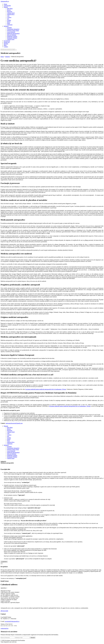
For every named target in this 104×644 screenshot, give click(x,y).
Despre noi (7, 42)
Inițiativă (6, 445)
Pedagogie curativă (12, 36)
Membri (6, 44)
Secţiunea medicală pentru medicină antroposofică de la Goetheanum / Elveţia (46, 389)
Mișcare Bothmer (12, 35)
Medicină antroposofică (13, 33)
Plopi (9, 23)
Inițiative (6, 26)
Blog (5, 45)
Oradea (9, 20)
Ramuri (6, 7)
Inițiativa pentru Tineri (13, 31)
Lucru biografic (11, 32)
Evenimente (7, 41)
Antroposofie (7, 6)
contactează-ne (5, 628)
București (10, 11)
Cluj (8, 16)
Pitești (9, 22)
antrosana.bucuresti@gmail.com (14, 423)
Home (5, 4)
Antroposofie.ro (5, 1)
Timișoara (10, 25)
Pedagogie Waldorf (12, 38)
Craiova (9, 17)
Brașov (9, 10)
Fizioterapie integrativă (13, 29)
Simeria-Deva (11, 14)
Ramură (6, 426)
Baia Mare (10, 9)
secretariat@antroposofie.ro (12, 621)
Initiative (8, 57)
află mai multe (4, 611)
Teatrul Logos (11, 39)
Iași (8, 19)
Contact (6, 47)
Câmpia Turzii (11, 13)
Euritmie (9, 28)
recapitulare (4, 562)
